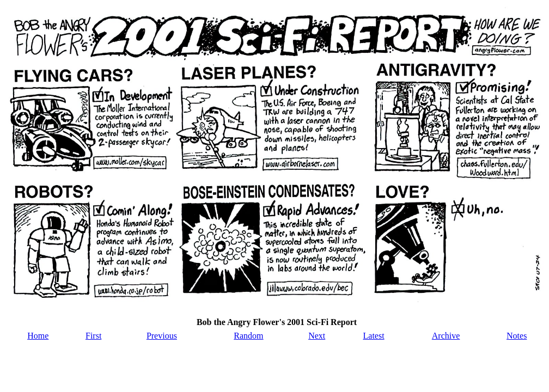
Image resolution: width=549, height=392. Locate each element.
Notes (517, 336)
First (93, 336)
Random (248, 336)
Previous (162, 336)
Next (317, 336)
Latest (374, 336)
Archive (446, 336)
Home (38, 336)
